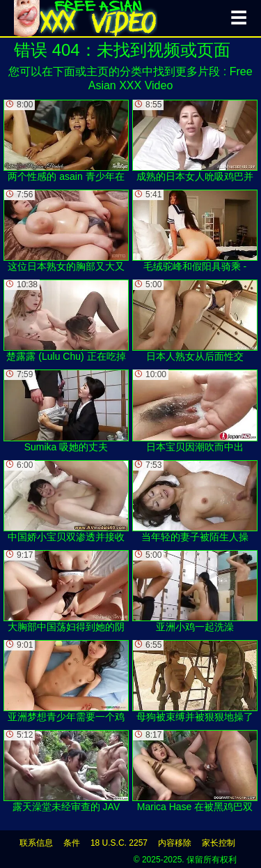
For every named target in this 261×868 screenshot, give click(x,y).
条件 (72, 843)
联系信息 (36, 843)
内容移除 (175, 843)
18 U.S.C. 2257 (119, 843)
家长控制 (219, 843)
